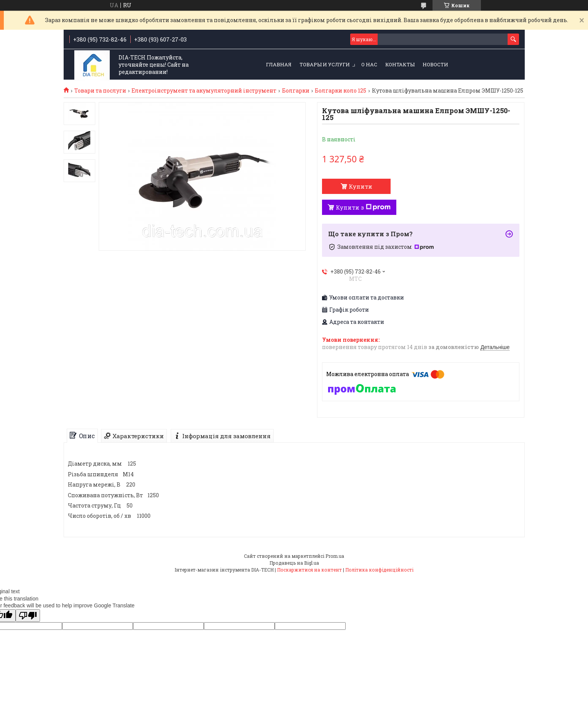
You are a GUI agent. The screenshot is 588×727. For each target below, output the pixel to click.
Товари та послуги (100, 91)
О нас (369, 64)
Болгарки (296, 91)
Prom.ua (335, 556)
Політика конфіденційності (379, 570)
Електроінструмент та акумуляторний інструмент (204, 91)
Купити (360, 186)
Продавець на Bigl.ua (294, 563)
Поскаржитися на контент (309, 570)
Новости (435, 64)
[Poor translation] (28, 616)
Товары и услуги (325, 64)
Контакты (400, 64)
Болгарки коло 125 (340, 91)
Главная (279, 64)
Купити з (363, 207)
